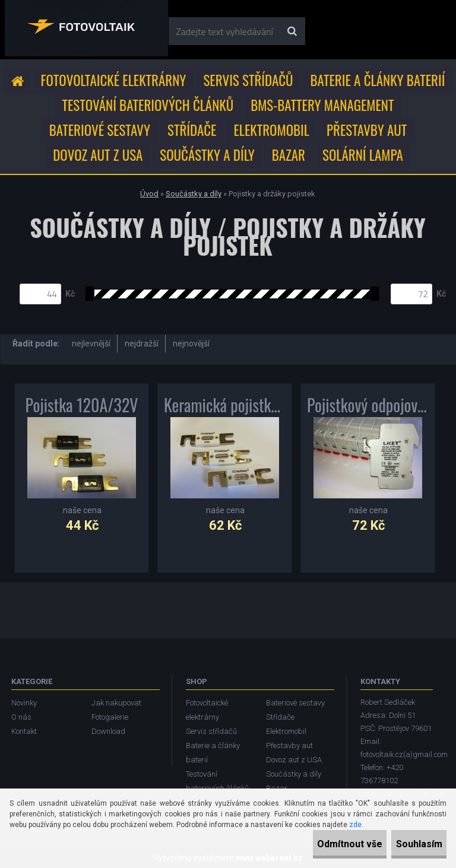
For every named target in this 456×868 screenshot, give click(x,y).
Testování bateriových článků (148, 105)
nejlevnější (91, 344)
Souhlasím (408, 844)
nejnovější (191, 344)
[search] (292, 31)
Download (108, 731)
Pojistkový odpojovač (368, 405)
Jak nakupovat (116, 703)
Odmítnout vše (318, 844)
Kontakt (24, 731)
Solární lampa (363, 155)
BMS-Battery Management (322, 105)
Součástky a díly (207, 155)
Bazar (289, 155)
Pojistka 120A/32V (82, 405)
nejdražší (142, 344)
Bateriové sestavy (100, 130)
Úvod (149, 194)
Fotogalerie (110, 717)
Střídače (192, 130)
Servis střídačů (248, 80)
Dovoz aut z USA (98, 155)
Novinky (24, 703)
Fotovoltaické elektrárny (114, 80)
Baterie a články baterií (378, 80)
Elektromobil (271, 130)
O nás (21, 717)
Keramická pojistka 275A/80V (225, 405)
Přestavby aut (367, 130)
